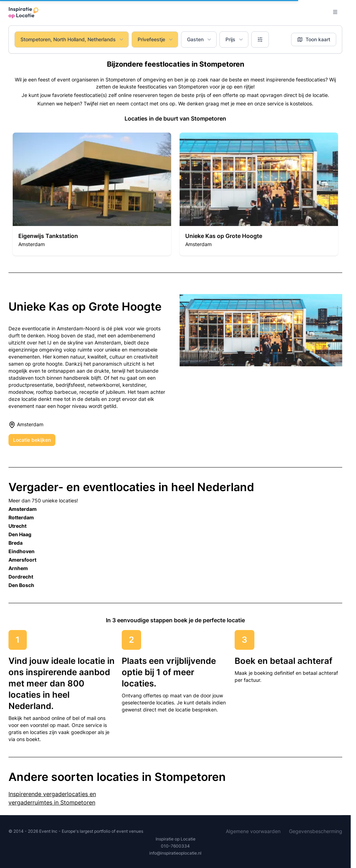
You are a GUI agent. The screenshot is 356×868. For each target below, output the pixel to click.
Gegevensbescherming (316, 831)
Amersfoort (22, 560)
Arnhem (18, 568)
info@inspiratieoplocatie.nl (175, 853)
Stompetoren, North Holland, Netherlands (72, 39)
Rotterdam (21, 517)
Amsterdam (23, 509)
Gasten (200, 39)
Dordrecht (21, 577)
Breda (16, 543)
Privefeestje (156, 39)
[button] (92, 194)
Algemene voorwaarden (253, 831)
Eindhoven (22, 551)
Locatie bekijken (32, 440)
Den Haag (20, 534)
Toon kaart (314, 39)
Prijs (235, 39)
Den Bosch (21, 585)
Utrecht (17, 526)
